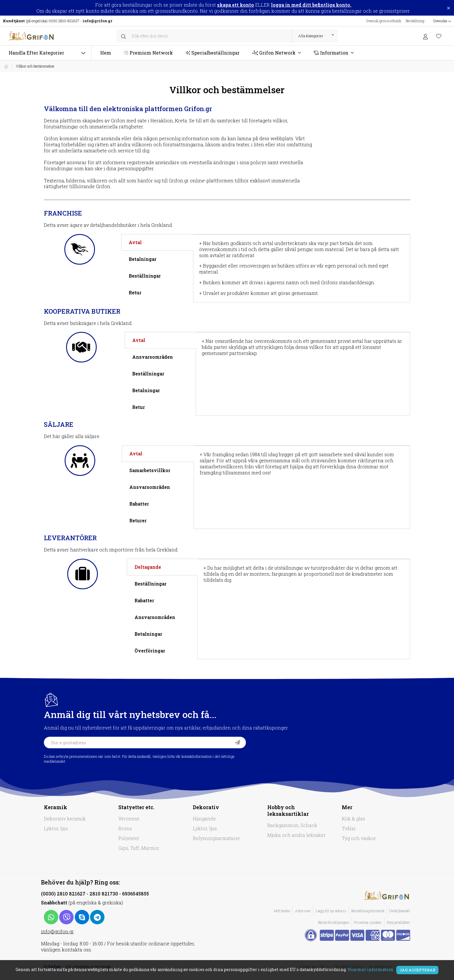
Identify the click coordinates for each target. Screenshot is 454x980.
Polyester (129, 838)
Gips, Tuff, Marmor (139, 848)
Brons (125, 828)
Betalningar (143, 259)
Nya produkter (398, 922)
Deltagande (148, 567)
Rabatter (139, 504)
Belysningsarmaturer (216, 838)
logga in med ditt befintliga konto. (311, 5)
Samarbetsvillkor (150, 470)
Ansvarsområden (153, 357)
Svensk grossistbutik (384, 21)
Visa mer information (370, 969)
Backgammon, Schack (292, 825)
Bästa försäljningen (334, 922)
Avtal (135, 242)
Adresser (303, 911)
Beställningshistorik (368, 911)
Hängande (204, 819)
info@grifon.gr (57, 931)
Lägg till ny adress (331, 911)
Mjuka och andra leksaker (296, 835)
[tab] (157, 242)
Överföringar (150, 651)
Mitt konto (282, 911)
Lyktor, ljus (56, 828)
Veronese (129, 819)
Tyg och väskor (359, 838)
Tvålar (349, 828)
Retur (135, 292)
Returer (138, 520)
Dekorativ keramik (65, 819)
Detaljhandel (400, 911)
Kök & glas (353, 819)
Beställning (415, 21)
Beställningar (145, 276)
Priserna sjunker (368, 922)
